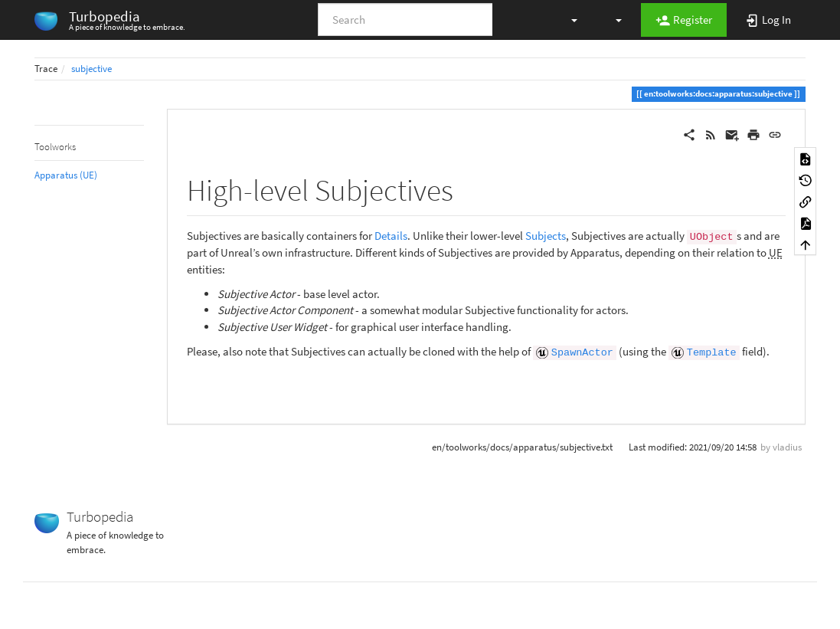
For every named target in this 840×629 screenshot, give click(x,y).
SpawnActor (582, 353)
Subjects (546, 236)
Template (712, 353)
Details (391, 236)
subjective (92, 69)
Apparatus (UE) (66, 175)
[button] (567, 19)
